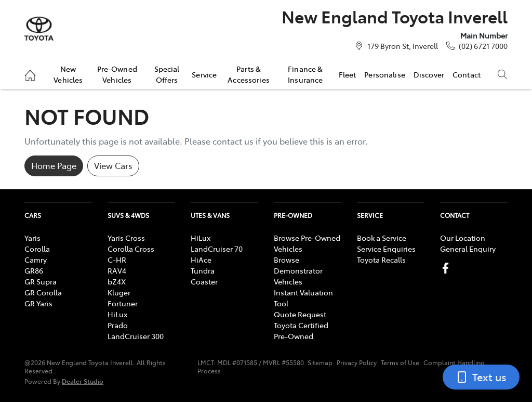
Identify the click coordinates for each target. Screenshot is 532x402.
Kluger (119, 292)
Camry (36, 260)
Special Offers (167, 74)
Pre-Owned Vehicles (117, 74)
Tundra (203, 270)
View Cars (113, 165)
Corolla (37, 249)
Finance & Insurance (305, 74)
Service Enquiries (386, 249)
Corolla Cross (131, 249)
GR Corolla (43, 292)
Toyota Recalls (381, 260)
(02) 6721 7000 (483, 46)
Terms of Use (400, 362)
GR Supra (41, 281)
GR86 (34, 270)
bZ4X (117, 281)
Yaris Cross (126, 238)
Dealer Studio (83, 381)
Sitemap (320, 362)
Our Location (463, 238)
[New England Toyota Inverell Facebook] (448, 268)
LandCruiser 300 (136, 336)
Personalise (385, 74)
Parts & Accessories (249, 74)
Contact (467, 74)
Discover (429, 74)
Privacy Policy (357, 362)
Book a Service (382, 238)
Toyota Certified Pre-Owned (301, 330)
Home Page (54, 165)
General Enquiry (468, 249)
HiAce (201, 260)
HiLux (117, 314)
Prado (118, 325)
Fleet (348, 74)
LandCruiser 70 (217, 249)
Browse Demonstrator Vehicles (298, 270)
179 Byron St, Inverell (403, 46)
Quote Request (300, 314)
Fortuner (123, 303)
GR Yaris (38, 303)
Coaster (204, 281)
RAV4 (117, 270)
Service (204, 74)
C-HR (117, 260)
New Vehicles (68, 74)
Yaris (32, 238)
